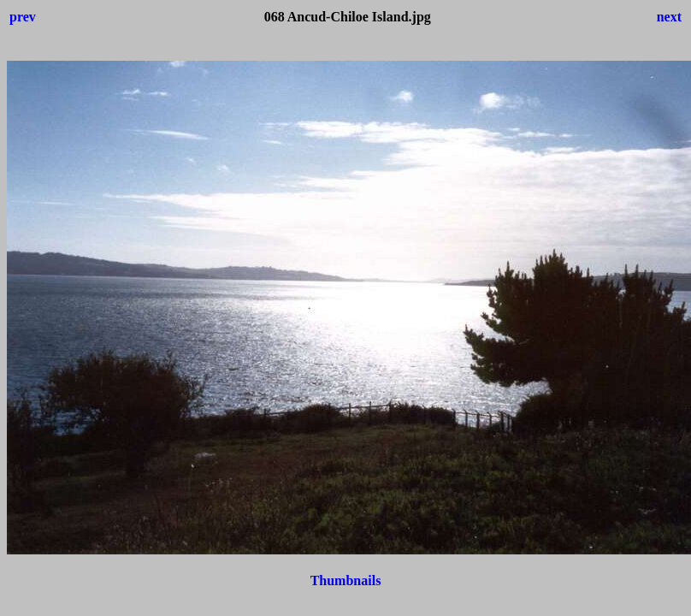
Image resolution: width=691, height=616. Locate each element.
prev (23, 17)
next (669, 17)
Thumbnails (346, 580)
